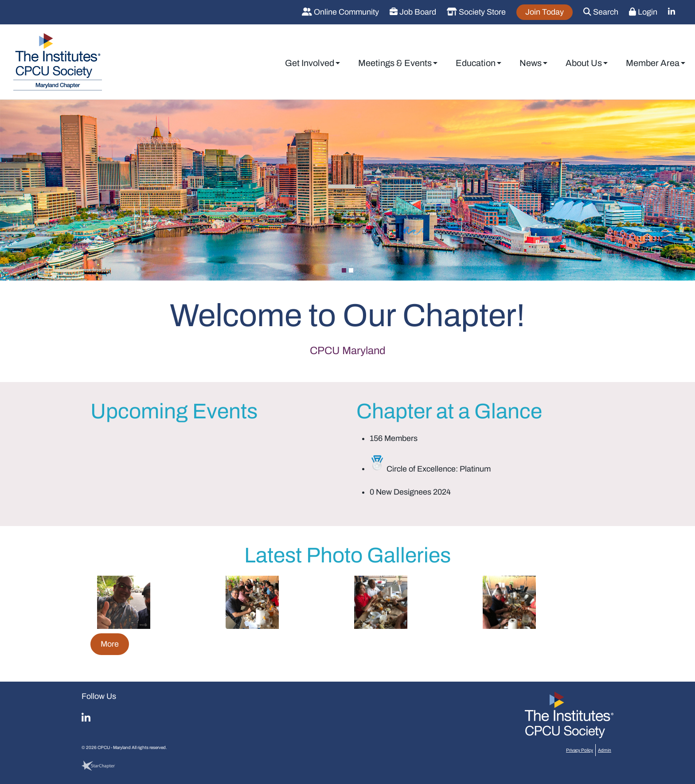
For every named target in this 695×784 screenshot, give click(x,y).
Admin (605, 750)
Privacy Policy (580, 750)
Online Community (340, 12)
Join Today (545, 12)
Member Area (653, 63)
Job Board (413, 12)
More (110, 644)
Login (643, 12)
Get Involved (310, 63)
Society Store (476, 12)
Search (601, 12)
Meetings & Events (395, 63)
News (531, 63)
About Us (584, 63)
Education (476, 63)
